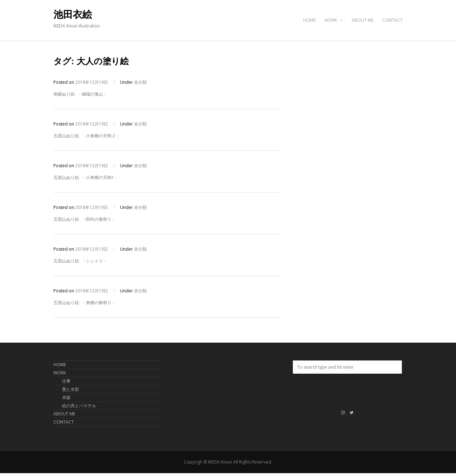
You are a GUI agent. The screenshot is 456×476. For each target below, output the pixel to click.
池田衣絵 (73, 15)
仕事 (66, 381)
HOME (309, 20)
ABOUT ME (362, 20)
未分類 (140, 82)
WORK (334, 20)
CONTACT (392, 20)
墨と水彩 (71, 389)
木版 (66, 397)
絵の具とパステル (79, 406)
